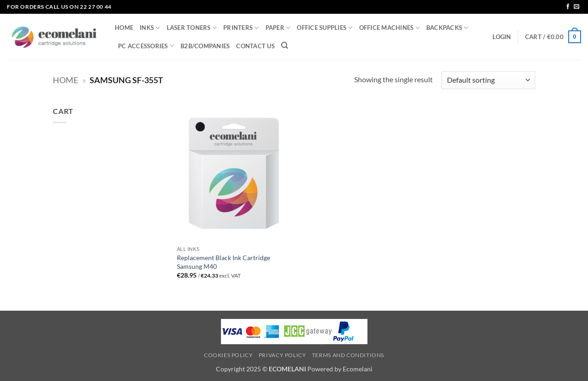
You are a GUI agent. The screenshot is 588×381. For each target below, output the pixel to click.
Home (65, 80)
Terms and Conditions (348, 355)
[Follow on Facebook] (568, 7)
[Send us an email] (577, 7)
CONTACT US (255, 46)
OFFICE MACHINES (390, 28)
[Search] (285, 45)
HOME (124, 28)
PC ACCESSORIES (146, 46)
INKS (150, 28)
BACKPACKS (447, 28)
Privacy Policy (283, 355)
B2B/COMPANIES (205, 46)
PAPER (278, 28)
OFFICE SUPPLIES (325, 28)
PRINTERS (241, 28)
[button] (502, 37)
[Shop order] (488, 80)
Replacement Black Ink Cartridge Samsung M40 (223, 262)
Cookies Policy (229, 355)
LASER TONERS (192, 28)
